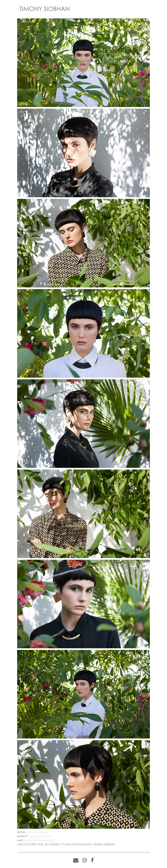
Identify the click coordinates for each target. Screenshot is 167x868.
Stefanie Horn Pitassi (39, 841)
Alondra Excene (40, 836)
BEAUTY (53, 19)
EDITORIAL (32, 19)
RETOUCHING (134, 19)
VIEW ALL (31, 29)
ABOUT (51, 29)
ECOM (111, 19)
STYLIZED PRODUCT (83, 19)
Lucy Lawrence (38, 832)
